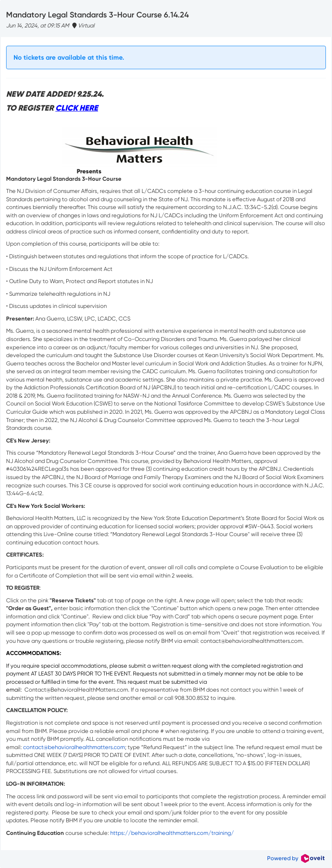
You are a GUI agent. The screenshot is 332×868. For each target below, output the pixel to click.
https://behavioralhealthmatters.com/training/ (172, 833)
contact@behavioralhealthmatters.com (74, 747)
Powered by (296, 858)
